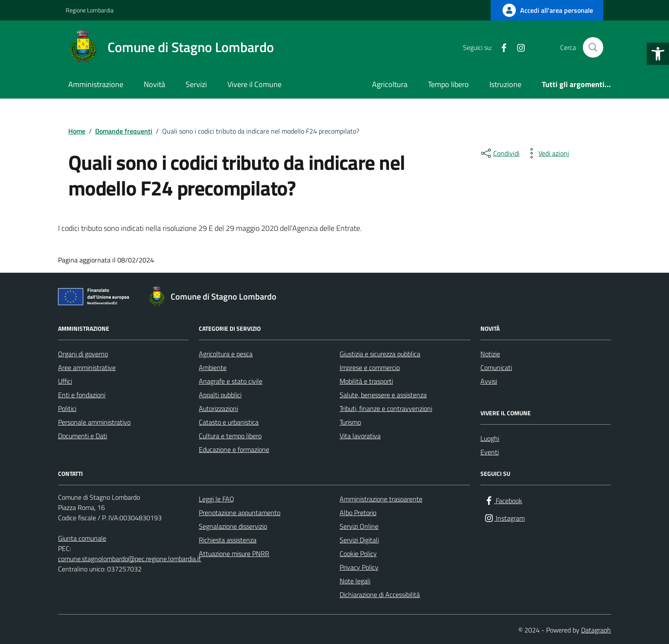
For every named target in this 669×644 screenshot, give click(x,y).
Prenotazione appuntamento (240, 513)
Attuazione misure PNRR (234, 554)
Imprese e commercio (370, 367)
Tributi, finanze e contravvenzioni (386, 408)
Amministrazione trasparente (381, 499)
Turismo (350, 422)
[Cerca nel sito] (593, 47)
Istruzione (505, 84)
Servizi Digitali (359, 540)
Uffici (65, 381)
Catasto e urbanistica (229, 422)
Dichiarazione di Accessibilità (380, 594)
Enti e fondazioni (82, 395)
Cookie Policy (358, 554)
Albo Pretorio (358, 513)
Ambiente (213, 367)
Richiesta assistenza (228, 540)
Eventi (490, 452)
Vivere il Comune (255, 84)
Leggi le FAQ (217, 499)
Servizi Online (359, 526)
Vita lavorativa (360, 436)
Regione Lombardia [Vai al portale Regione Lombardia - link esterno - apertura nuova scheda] (90, 10)
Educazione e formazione (234, 449)
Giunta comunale (82, 538)
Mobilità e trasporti (366, 381)
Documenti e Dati (83, 436)
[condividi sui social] (500, 153)
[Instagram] (518, 47)
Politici (67, 408)
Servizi (196, 84)
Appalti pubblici (220, 395)
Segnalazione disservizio (233, 526)
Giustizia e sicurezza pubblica (380, 354)
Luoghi (490, 438)
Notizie (490, 354)
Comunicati (496, 367)
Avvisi (489, 381)
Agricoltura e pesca (226, 354)
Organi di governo (83, 354)
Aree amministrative (87, 367)
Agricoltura (390, 84)
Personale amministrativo (94, 422)
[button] (658, 54)
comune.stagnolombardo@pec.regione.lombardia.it (129, 559)
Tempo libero (448, 84)
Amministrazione (96, 84)
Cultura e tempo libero (230, 436)
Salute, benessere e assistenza (383, 395)
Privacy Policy (359, 567)
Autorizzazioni (218, 408)
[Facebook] (500, 47)
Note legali (355, 581)
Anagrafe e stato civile (231, 381)
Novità (154, 84)
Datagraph (596, 630)
